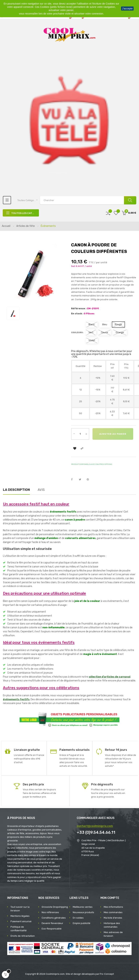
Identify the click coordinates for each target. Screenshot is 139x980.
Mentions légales (20, 915)
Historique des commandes (112, 924)
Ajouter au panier (92, 447)
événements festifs (16, 699)
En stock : (77, 314)
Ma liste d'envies (113, 917)
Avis (41, 489)
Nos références (50, 911)
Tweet (82, 479)
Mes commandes (113, 911)
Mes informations (113, 906)
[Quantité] (80, 434)
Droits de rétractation (23, 935)
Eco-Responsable (52, 928)
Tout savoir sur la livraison (20, 908)
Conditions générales (54, 917)
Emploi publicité (82, 922)
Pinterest (89, 479)
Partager (74, 479)
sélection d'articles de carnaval (109, 676)
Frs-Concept (107, 973)
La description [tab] (16, 489)
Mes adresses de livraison (113, 933)
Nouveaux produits (83, 911)
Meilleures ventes (83, 906)
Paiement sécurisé (21, 920)
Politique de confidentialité (19, 928)
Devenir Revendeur (52, 922)
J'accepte (127, 9)
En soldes (78, 917)
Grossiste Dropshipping (55, 906)
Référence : (79, 308)
